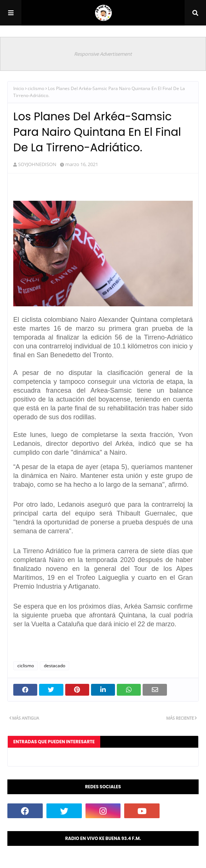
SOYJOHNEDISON (37, 164)
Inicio (19, 88)
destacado (55, 666)
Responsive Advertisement (103, 54)
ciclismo (36, 88)
